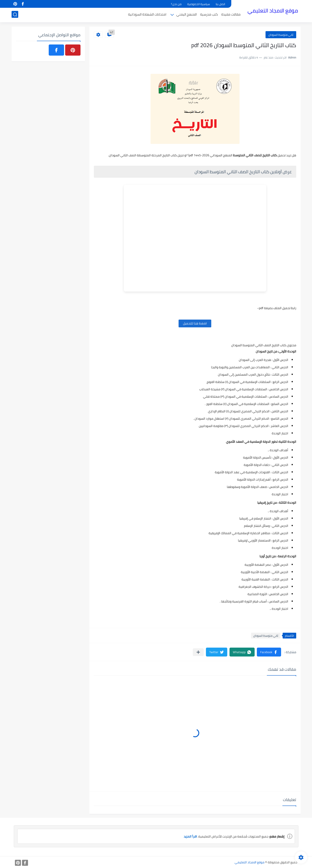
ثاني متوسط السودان (281, 35)
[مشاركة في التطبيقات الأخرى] (198, 652)
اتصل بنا (220, 4)
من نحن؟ (176, 4)
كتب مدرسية (209, 15)
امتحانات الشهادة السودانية (147, 15)
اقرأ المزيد (190, 836)
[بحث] (15, 15)
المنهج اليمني (187, 15)
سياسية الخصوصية (199, 4)
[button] (269, 652)
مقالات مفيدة (231, 15)
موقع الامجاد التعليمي (273, 11)
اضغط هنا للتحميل (195, 323)
